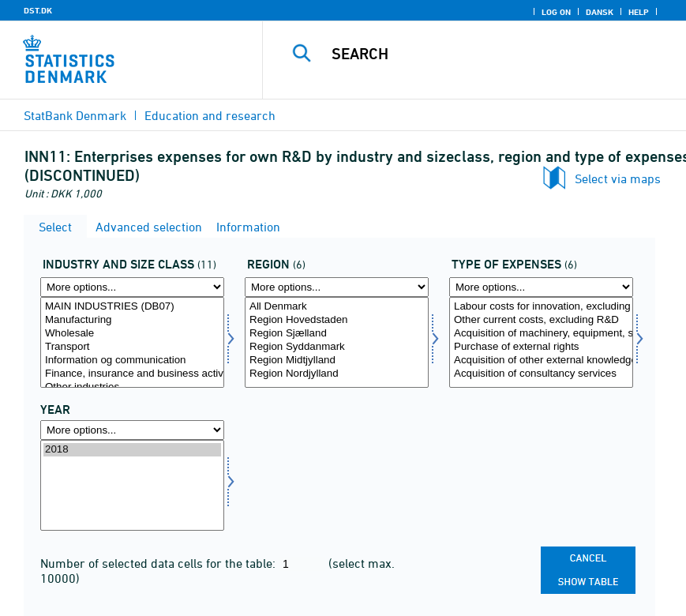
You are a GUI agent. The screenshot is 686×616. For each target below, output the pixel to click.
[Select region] (337, 342)
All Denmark (337, 307)
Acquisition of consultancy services (541, 374)
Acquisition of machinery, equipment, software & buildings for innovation (541, 334)
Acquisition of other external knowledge (541, 361)
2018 (132, 450)
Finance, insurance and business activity (132, 374)
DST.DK (38, 10)
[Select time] (132, 485)
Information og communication (132, 361)
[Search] (493, 54)
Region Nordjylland (337, 374)
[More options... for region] (337, 287)
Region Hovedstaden (337, 320)
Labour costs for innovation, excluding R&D (541, 307)
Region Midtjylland (337, 361)
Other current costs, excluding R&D (541, 320)
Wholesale (132, 334)
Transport (132, 347)
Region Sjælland (337, 334)
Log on (556, 12)
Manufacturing (132, 320)
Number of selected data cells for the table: (159, 563)
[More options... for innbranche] (132, 287)
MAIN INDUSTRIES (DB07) (132, 307)
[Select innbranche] (132, 342)
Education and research (210, 115)
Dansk (600, 12)
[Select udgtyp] (541, 342)
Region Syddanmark (337, 347)
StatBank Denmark (75, 115)
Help (639, 12)
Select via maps (618, 178)
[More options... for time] (132, 430)
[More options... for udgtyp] (541, 287)
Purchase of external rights (541, 347)
